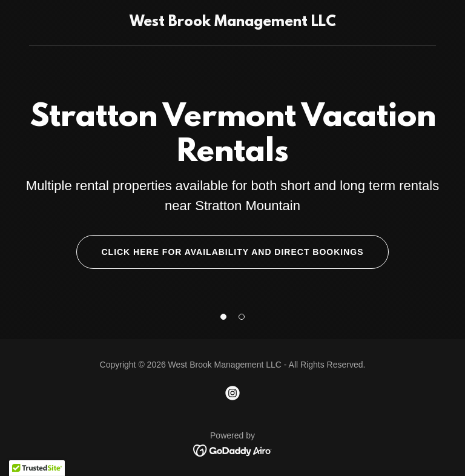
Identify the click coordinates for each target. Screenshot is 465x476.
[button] (223, 317)
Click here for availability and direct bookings (232, 252)
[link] (233, 23)
